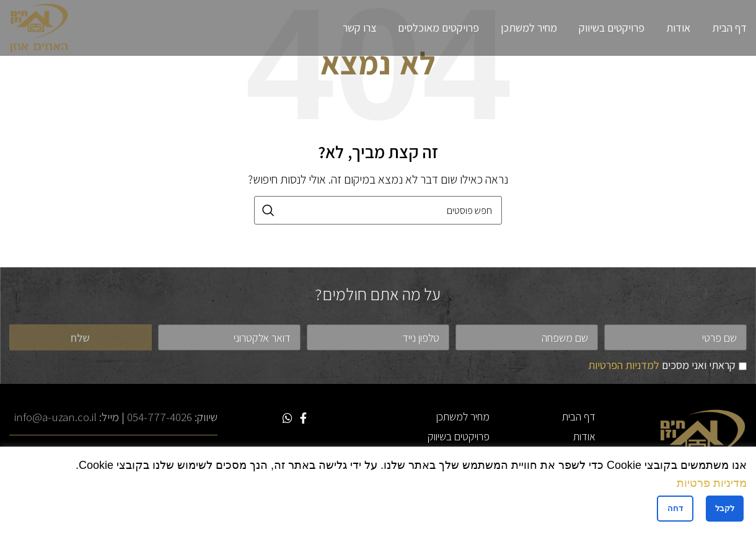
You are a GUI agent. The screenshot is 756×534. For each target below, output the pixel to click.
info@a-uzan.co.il (55, 417)
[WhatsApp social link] (288, 418)
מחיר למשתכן (463, 416)
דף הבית (579, 416)
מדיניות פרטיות (712, 483)
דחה (675, 508)
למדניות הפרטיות (624, 365)
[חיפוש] (378, 210)
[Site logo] (39, 27)
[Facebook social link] (303, 418)
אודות (584, 436)
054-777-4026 (160, 417)
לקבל (725, 508)
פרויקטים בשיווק (459, 436)
